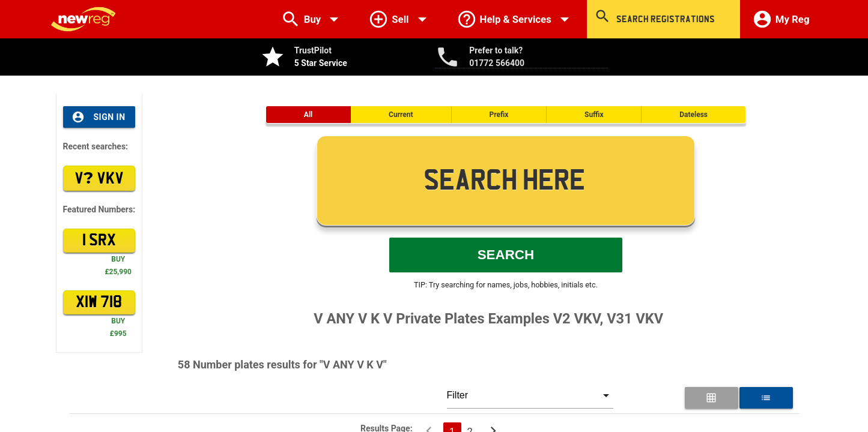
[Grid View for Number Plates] (712, 398)
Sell (400, 19)
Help (516, 19)
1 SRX (99, 241)
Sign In (99, 117)
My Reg (781, 19)
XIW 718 (99, 302)
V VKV (99, 178)
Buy (313, 19)
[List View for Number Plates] (766, 398)
